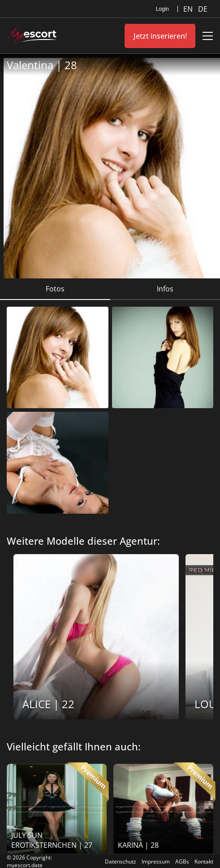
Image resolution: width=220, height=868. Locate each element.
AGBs (182, 861)
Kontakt (204, 861)
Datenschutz (121, 861)
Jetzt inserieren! (160, 36)
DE (203, 9)
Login (162, 9)
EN (189, 9)
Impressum (156, 861)
